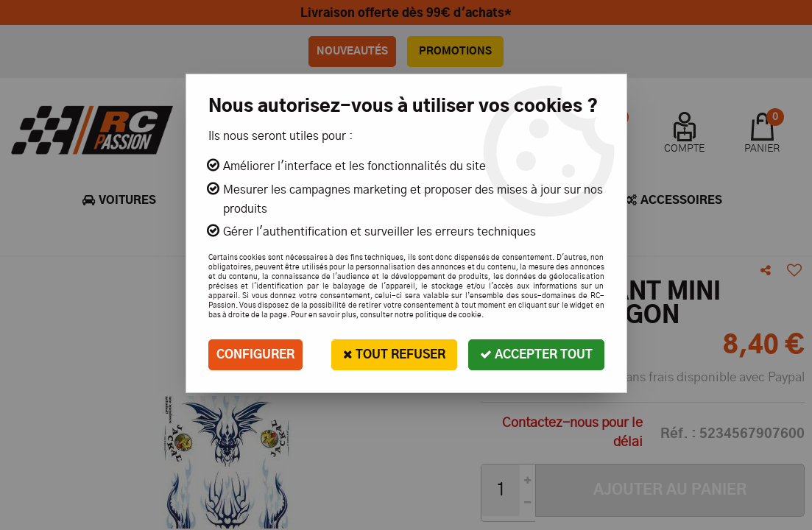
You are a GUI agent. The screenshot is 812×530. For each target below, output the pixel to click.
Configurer (255, 355)
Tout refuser (394, 354)
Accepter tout (536, 354)
